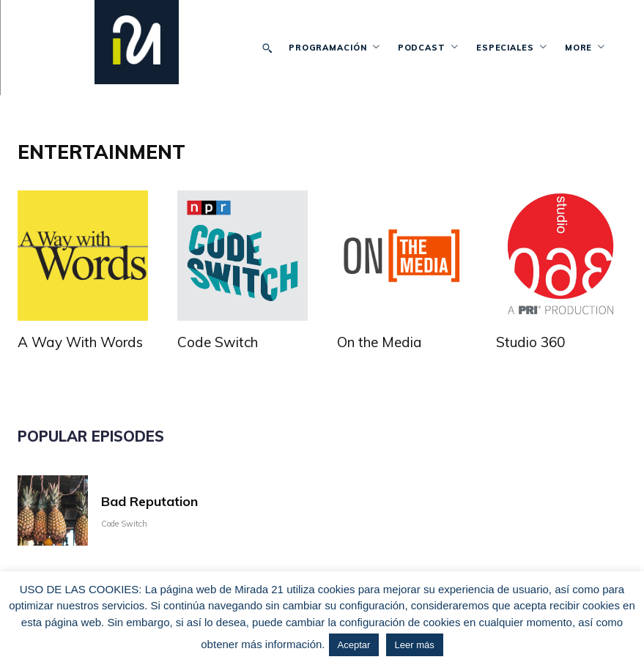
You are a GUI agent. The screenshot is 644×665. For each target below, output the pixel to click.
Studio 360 (530, 342)
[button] (267, 48)
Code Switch (218, 342)
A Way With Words (80, 342)
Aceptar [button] (354, 645)
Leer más (415, 645)
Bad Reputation (149, 498)
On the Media (380, 342)
